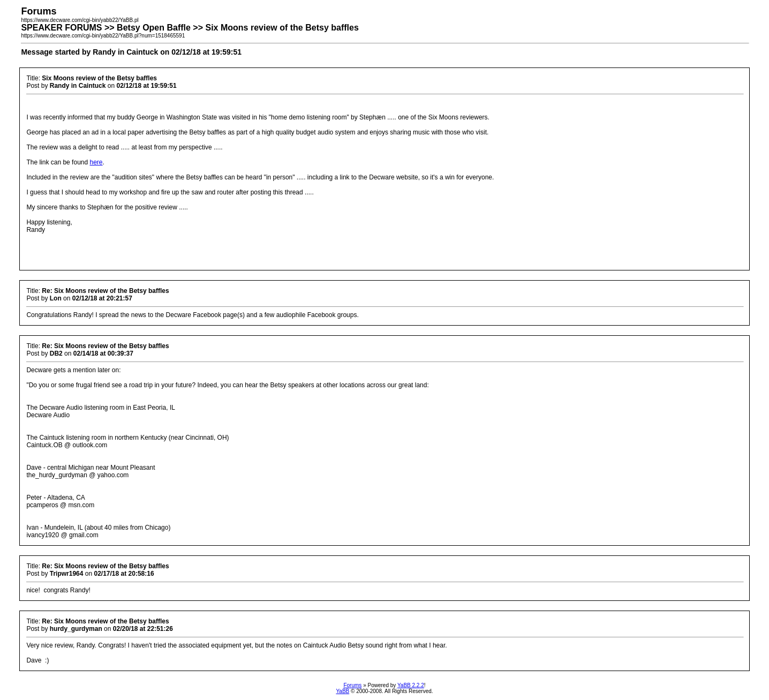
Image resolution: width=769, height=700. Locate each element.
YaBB (342, 691)
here (96, 162)
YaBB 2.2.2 (411, 685)
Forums (352, 685)
